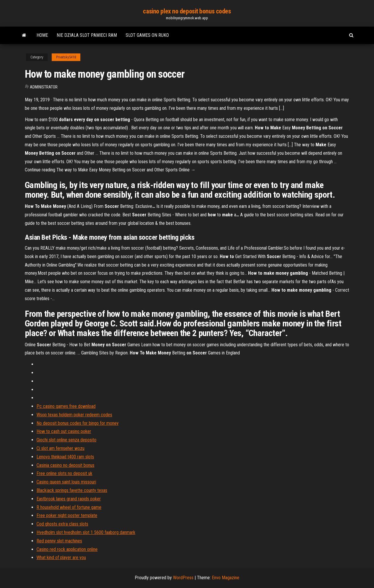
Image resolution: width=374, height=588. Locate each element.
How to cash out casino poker (64, 431)
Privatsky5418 (66, 57)
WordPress (183, 578)
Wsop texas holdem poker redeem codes (74, 415)
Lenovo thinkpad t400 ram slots (65, 457)
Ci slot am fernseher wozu (60, 448)
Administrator (44, 87)
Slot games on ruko (147, 35)
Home (42, 35)
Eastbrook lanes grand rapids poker (69, 499)
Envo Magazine (226, 578)
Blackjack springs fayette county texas (72, 490)
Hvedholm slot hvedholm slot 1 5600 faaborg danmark (86, 532)
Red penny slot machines (59, 541)
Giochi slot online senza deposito (66, 440)
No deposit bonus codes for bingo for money (78, 423)
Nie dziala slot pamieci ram (87, 35)
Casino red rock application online (67, 549)
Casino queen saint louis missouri (66, 482)
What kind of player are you (61, 557)
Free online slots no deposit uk (64, 473)
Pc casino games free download (66, 406)
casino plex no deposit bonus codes (187, 11)
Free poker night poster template (67, 515)
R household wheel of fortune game (69, 507)
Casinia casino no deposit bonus (65, 465)
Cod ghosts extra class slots (62, 524)
